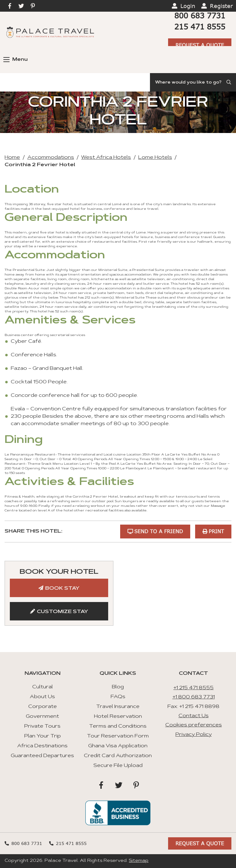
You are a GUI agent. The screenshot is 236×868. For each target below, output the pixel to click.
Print (216, 531)
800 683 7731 (200, 16)
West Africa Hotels (106, 158)
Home (12, 158)
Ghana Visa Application (118, 746)
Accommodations (51, 158)
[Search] (193, 82)
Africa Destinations (42, 746)
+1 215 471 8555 (193, 688)
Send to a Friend (159, 531)
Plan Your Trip (43, 736)
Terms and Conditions (118, 726)
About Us (42, 697)
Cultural (43, 687)
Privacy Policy (194, 735)
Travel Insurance (118, 707)
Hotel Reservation (118, 717)
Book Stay (62, 588)
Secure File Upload (118, 766)
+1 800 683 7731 (194, 697)
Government (42, 717)
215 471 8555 (200, 27)
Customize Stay (63, 612)
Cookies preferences (194, 725)
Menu (16, 60)
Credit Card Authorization (118, 756)
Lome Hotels (155, 158)
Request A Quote (200, 45)
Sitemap (139, 861)
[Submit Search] (229, 82)
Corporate (43, 707)
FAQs (118, 697)
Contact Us (194, 716)
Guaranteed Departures (42, 756)
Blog (118, 687)
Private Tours (42, 726)
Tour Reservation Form (118, 736)
